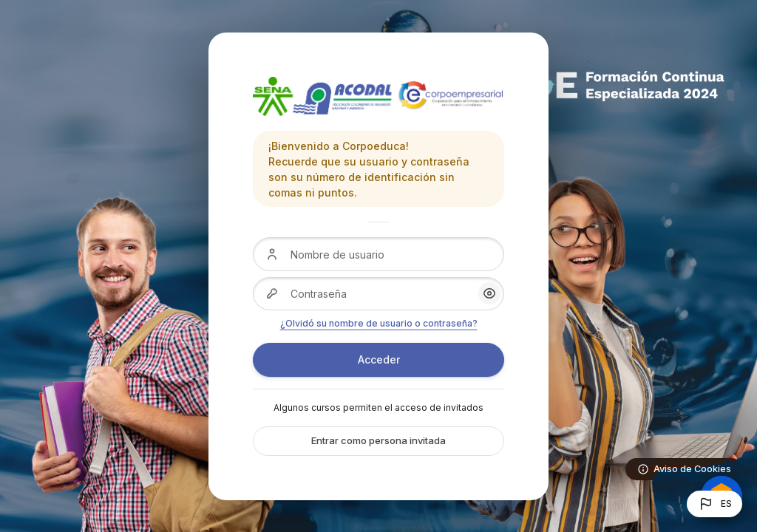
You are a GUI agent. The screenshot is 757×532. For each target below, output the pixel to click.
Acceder (379, 359)
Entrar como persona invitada (378, 440)
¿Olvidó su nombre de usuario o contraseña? (379, 323)
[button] (714, 504)
